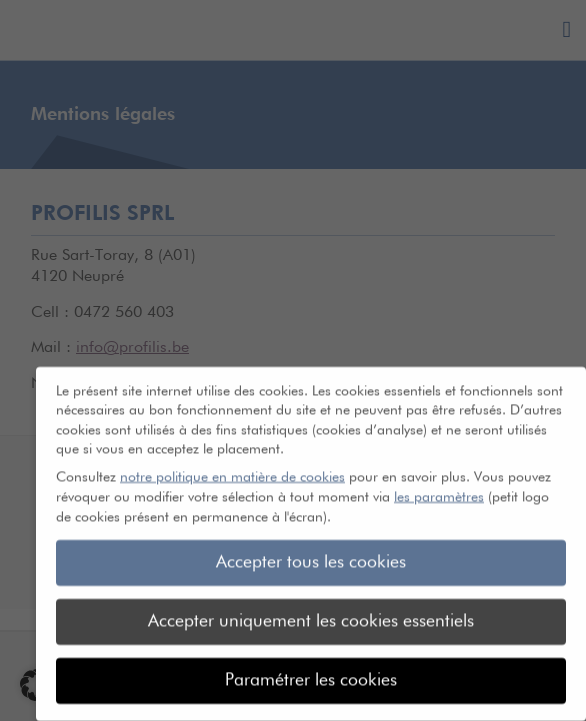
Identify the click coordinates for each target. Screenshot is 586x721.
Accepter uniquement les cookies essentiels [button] (311, 613)
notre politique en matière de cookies (232, 469)
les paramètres (439, 488)
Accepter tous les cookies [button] (311, 554)
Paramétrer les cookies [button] (311, 672)
